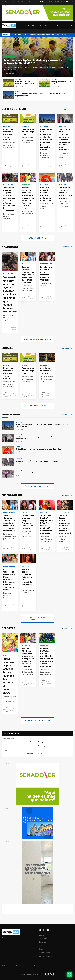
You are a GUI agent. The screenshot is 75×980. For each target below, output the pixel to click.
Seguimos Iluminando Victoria (45, 371)
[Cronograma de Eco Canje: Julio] (56, 83)
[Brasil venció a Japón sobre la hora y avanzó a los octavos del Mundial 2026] (37, 57)
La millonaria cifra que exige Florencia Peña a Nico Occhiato (46, 273)
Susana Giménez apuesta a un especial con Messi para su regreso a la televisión (28, 275)
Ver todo (69, 109)
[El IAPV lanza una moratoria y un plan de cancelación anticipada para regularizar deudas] (37, 95)
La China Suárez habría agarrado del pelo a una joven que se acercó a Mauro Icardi (65, 524)
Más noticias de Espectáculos (38, 618)
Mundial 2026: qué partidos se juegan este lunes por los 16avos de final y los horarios (28, 197)
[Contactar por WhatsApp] (70, 975)
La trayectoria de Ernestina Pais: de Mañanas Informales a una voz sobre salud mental (9, 579)
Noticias (44, 126)
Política (42, 945)
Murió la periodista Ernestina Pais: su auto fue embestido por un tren (28, 577)
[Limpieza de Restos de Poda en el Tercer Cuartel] (20, 83)
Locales (7, 126)
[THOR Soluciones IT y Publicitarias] (49, 974)
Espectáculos (28, 264)
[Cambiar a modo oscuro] (71, 25)
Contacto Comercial (46, 956)
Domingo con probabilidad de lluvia (29, 473)
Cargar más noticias (37, 238)
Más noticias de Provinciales (38, 486)
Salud (41, 949)
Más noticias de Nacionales (38, 339)
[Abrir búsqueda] (58, 25)
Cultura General (45, 953)
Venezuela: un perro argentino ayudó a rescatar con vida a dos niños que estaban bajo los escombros (9, 199)
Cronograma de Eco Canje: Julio (28, 132)
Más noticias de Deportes (37, 721)
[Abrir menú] (71, 31)
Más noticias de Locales (37, 406)
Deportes (26, 185)
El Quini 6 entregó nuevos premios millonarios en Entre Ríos (46, 194)
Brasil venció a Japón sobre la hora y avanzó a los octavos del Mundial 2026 (39, 35)
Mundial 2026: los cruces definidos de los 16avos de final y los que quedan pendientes (47, 657)
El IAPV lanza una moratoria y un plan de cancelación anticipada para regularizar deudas (46, 139)
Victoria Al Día (11, 966)
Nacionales (8, 185)
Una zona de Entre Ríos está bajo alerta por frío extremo (65, 193)
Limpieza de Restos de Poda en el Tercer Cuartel (9, 134)
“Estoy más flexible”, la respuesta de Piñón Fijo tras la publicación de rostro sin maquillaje (46, 524)
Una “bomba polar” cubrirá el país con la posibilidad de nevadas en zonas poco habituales (65, 139)
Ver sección (68, 247)
